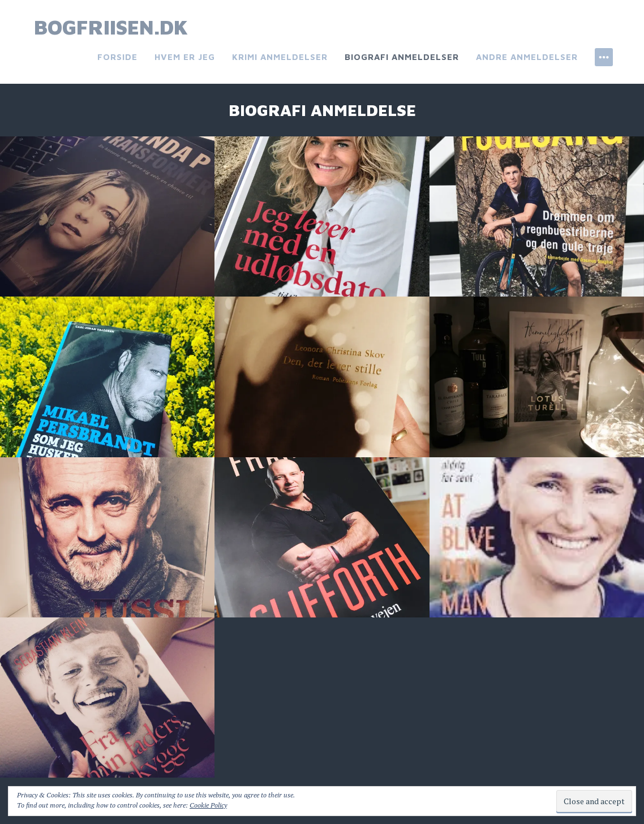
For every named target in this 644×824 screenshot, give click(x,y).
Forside (117, 57)
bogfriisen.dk (111, 27)
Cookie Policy (208, 805)
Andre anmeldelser (527, 57)
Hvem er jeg (185, 57)
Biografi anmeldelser (402, 57)
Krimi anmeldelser (280, 57)
